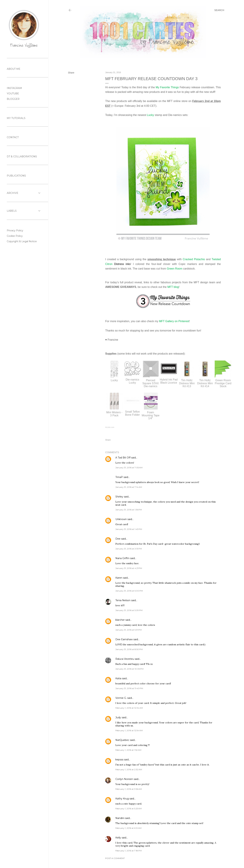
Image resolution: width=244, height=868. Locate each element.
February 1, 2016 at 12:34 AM (129, 708)
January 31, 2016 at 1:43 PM (129, 529)
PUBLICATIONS (16, 176)
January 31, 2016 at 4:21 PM (129, 568)
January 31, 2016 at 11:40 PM (129, 688)
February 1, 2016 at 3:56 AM (129, 789)
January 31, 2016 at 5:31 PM (129, 630)
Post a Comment (115, 858)
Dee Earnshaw (124, 639)
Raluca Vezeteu (125, 659)
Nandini (120, 818)
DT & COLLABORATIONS (22, 156)
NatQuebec (122, 740)
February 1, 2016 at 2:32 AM (129, 769)
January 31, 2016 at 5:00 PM (129, 591)
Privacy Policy (15, 230)
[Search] (219, 10)
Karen (119, 578)
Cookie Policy (15, 236)
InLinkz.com (110, 427)
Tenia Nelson (123, 600)
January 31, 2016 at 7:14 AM (129, 487)
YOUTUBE (13, 94)
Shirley (119, 497)
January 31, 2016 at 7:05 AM (129, 468)
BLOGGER (13, 99)
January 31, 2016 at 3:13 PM (129, 549)
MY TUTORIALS (16, 118)
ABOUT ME (14, 69)
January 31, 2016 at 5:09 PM (129, 610)
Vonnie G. (121, 698)
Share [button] (71, 73)
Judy (118, 717)
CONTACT (13, 137)
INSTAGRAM (14, 88)
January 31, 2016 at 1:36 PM (129, 510)
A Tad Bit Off (123, 458)
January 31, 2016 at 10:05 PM (129, 669)
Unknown (121, 519)
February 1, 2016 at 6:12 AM (128, 828)
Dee (118, 539)
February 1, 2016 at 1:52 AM (128, 750)
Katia (118, 678)
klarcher (120, 620)
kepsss (119, 760)
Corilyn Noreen (124, 779)
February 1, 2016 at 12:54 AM (129, 730)
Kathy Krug (122, 799)
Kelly (118, 838)
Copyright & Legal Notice (22, 241)
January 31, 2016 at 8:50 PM (129, 649)
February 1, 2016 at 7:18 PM (129, 851)
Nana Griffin (122, 558)
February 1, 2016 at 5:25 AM (129, 809)
